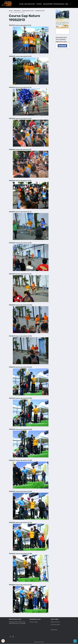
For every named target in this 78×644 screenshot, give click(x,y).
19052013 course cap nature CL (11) (20, 336)
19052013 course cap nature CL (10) (20, 305)
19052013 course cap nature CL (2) (20, 56)
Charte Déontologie (55, 625)
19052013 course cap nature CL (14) (20, 429)
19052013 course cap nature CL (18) (20, 554)
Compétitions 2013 (40, 11)
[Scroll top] (75, 641)
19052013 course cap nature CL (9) (20, 274)
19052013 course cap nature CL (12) (20, 367)
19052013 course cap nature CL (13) (20, 398)
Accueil (22, 4)
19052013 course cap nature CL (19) (20, 585)
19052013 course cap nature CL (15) (20, 461)
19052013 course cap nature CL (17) (20, 523)
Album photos (17, 11)
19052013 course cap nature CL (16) (20, 492)
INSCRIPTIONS (54, 630)
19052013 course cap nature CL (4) (20, 119)
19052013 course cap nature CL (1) (20, 25)
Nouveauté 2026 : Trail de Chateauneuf (54, 4)
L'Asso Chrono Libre (30, 4)
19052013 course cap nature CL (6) (20, 181)
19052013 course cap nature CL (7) (20, 212)
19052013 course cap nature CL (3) (20, 88)
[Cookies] (3, 641)
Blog (67, 4)
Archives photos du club (28, 11)
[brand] (7, 4)
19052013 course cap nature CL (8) (20, 243)
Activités (39, 4)
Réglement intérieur (56, 622)
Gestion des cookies (39, 642)
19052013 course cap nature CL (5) (20, 150)
